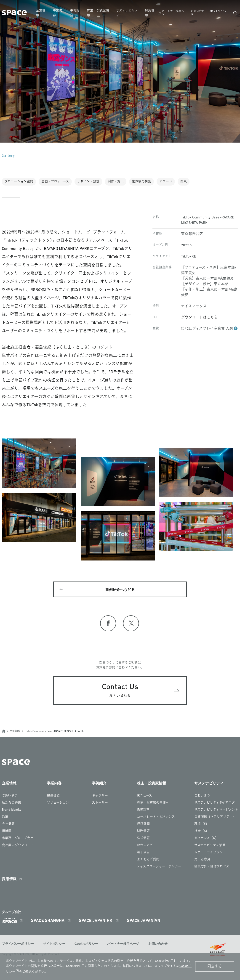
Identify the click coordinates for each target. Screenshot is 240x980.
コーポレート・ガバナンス (156, 818)
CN (225, 11)
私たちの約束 (11, 804)
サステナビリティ (128, 13)
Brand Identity (12, 811)
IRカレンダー (146, 846)
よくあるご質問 (148, 860)
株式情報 (143, 839)
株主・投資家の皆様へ (153, 804)
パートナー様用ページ (123, 944)
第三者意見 (202, 860)
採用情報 (151, 13)
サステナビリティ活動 (210, 846)
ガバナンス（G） (206, 839)
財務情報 (143, 832)
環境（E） (202, 825)
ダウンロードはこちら (199, 318)
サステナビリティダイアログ (215, 804)
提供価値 (53, 797)
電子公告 (143, 853)
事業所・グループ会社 (17, 839)
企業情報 (43, 13)
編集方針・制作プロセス (212, 867)
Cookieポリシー (86, 944)
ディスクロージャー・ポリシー (159, 867)
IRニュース (144, 797)
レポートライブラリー (210, 853)
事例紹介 (76, 13)
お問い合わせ (158, 944)
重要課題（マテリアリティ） (215, 818)
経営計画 (143, 825)
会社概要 (8, 825)
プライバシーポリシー (18, 944)
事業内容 (60, 13)
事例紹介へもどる (120, 590)
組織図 (7, 832)
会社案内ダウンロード (18, 846)
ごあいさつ (10, 797)
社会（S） (202, 832)
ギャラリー (100, 797)
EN (218, 11)
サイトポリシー (54, 944)
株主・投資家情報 (100, 13)
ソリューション (58, 804)
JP (211, 11)
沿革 (5, 818)
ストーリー (100, 804)
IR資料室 (143, 811)
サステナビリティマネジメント (216, 811)
